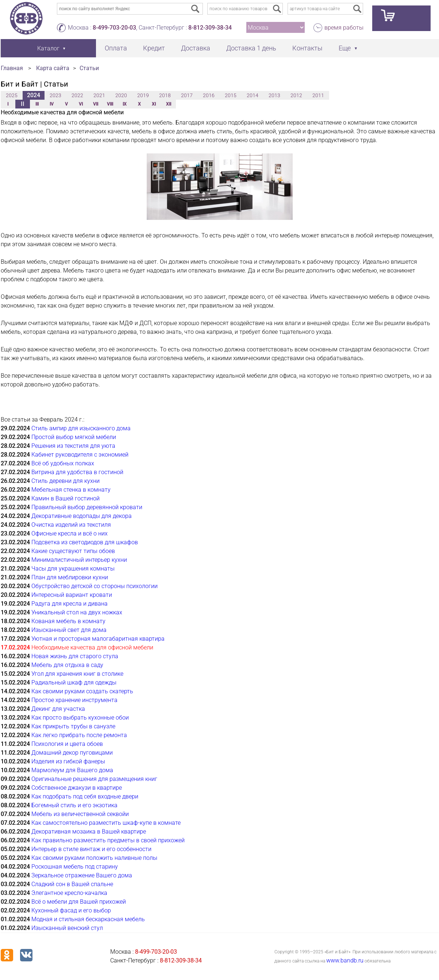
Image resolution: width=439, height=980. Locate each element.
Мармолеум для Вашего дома (72, 770)
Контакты (307, 48)
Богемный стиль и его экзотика (74, 805)
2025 (12, 95)
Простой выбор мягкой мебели (74, 437)
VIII (110, 104)
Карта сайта (53, 68)
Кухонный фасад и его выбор (71, 910)
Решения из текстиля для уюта (73, 446)
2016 (209, 95)
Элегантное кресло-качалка (69, 893)
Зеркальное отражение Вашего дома (82, 875)
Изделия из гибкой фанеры (68, 761)
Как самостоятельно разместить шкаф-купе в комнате (106, 823)
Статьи (89, 68)
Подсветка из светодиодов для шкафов (85, 542)
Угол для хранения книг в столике (77, 674)
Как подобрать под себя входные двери (85, 796)
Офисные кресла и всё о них (70, 533)
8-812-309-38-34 (210, 28)
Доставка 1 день (251, 48)
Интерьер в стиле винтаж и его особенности (91, 849)
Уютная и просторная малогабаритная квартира (98, 639)
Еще (345, 48)
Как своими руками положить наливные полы (94, 858)
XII (169, 104)
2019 (143, 95)
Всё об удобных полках (63, 463)
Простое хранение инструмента (74, 700)
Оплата (116, 48)
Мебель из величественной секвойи (80, 814)
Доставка (196, 48)
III (37, 104)
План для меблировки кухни (70, 577)
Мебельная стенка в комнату (71, 490)
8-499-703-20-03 (114, 28)
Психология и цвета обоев (67, 744)
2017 (187, 95)
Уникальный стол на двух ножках (77, 612)
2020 (121, 95)
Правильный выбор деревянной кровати (87, 507)
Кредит (154, 48)
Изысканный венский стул (67, 928)
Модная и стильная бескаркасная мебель (88, 919)
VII (96, 104)
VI (81, 104)
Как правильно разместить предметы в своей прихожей (108, 840)
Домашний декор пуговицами (72, 753)
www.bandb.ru (345, 960)
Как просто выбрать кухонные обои (80, 718)
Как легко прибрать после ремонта (79, 735)
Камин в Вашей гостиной (66, 498)
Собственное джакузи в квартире (77, 788)
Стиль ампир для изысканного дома (81, 428)
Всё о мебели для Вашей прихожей (79, 902)
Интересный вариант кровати (72, 595)
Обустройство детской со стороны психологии (95, 586)
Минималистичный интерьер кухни (79, 560)
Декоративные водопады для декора (82, 516)
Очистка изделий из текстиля (71, 525)
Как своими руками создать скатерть (82, 691)
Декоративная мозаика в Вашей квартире (89, 832)
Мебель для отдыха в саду (67, 665)
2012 (296, 95)
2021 (99, 95)
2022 (77, 95)
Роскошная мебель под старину (75, 867)
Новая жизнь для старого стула (75, 656)
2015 (231, 95)
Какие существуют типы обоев (73, 551)
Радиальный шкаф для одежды (74, 682)
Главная (12, 68)
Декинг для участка (58, 709)
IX (125, 104)
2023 (55, 95)
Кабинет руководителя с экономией (80, 455)
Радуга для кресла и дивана (70, 604)
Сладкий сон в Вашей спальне (72, 884)
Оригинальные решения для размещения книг (94, 779)
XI (154, 104)
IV (52, 104)
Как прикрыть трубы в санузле (73, 726)
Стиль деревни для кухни (66, 481)
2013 (274, 95)
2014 (253, 95)
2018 (165, 95)
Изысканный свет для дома (69, 630)
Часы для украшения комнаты (73, 569)
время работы (344, 28)
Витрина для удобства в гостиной (77, 472)
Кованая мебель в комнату (68, 621)
